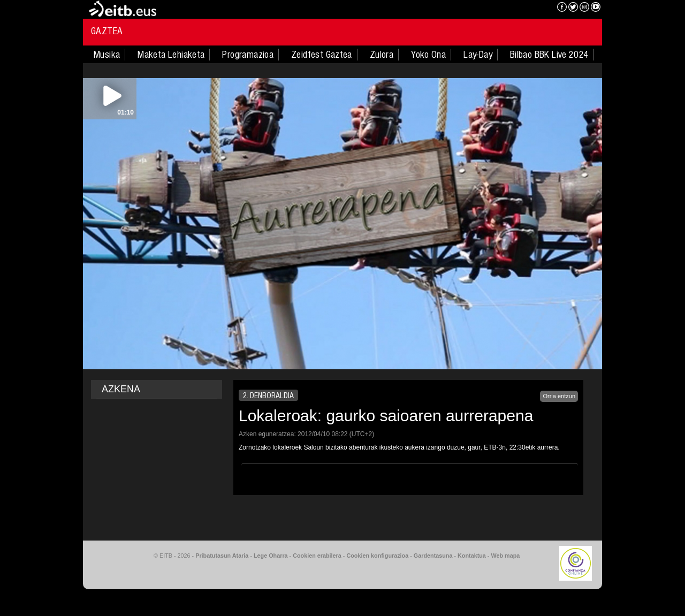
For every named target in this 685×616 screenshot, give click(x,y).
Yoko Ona (428, 55)
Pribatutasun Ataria (222, 556)
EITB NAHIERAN (510, 8)
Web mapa (505, 556)
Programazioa (248, 55)
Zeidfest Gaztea (322, 55)
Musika (107, 55)
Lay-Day (478, 55)
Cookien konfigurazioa (377, 556)
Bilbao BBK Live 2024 (549, 55)
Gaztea (107, 31)
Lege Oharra (271, 556)
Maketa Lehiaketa (171, 55)
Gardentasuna (433, 556)
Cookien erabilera (317, 556)
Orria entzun (559, 396)
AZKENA (121, 389)
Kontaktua (472, 556)
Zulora (382, 55)
